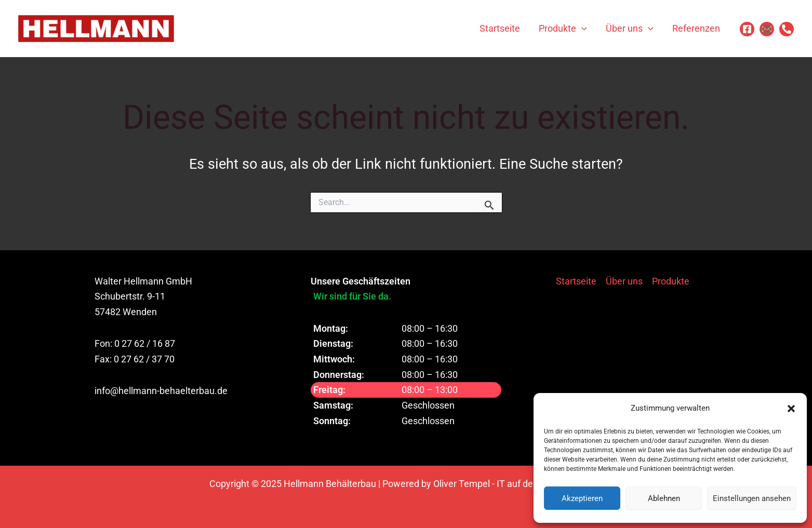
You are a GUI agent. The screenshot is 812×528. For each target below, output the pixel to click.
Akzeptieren (582, 498)
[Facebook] (747, 29)
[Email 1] (767, 29)
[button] (791, 409)
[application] (582, 29)
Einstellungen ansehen (752, 498)
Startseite (576, 281)
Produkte (671, 281)
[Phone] (787, 29)
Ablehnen (664, 498)
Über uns (624, 281)
